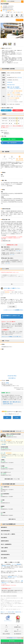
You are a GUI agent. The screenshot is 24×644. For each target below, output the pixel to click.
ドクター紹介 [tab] (4, 159)
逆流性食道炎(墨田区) (5, 555)
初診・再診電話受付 (12, 143)
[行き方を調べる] (12, 378)
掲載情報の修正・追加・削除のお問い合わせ (12, 402)
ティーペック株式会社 (16, 564)
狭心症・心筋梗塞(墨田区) (6, 544)
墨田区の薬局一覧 (12, 519)
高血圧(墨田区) (4, 538)
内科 (11, 87)
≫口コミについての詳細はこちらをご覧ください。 (12, 337)
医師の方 (6, 110)
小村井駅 (7, 383)
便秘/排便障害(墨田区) (5, 531)
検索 (22, 638)
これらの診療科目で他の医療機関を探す (14, 88)
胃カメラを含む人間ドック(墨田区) (8, 534)
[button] (5, 44)
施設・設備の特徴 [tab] (20, 159)
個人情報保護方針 (18, 634)
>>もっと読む (12, 307)
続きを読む (4, 444)
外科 (14, 87)
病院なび (4, 1)
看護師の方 (18, 110)
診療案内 (7, 17)
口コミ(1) (17, 17)
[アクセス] (20, 78)
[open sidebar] (22, 2)
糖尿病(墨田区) (4, 527)
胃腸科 (8, 87)
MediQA (6, 631)
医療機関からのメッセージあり (20, 20)
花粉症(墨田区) (4, 551)
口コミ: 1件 (5, 11)
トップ (6, 627)
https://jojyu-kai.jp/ (11, 85)
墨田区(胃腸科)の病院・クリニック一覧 (12, 479)
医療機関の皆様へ (18, 627)
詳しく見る (4, 239)
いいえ (17, 417)
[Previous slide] (2, 31)
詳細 (22, 643)
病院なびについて (18, 631)
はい (7, 417)
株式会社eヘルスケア (6, 566)
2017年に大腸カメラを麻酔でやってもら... (12, 288)
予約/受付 (13, 641)
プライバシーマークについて (8, 621)
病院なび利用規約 (6, 634)
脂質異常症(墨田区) (5, 541)
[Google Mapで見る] (12, 376)
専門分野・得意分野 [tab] (12, 159)
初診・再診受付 (12, 139)
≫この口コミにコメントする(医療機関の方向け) (13, 310)
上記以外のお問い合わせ (8, 404)
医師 (12, 17)
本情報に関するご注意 (6, 241)
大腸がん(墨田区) (4, 548)
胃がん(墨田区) (4, 558)
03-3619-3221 (10, 82)
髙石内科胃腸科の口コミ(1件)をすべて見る (11, 316)
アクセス (22, 17)
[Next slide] (22, 31)
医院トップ (2, 17)
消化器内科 (17, 87)
